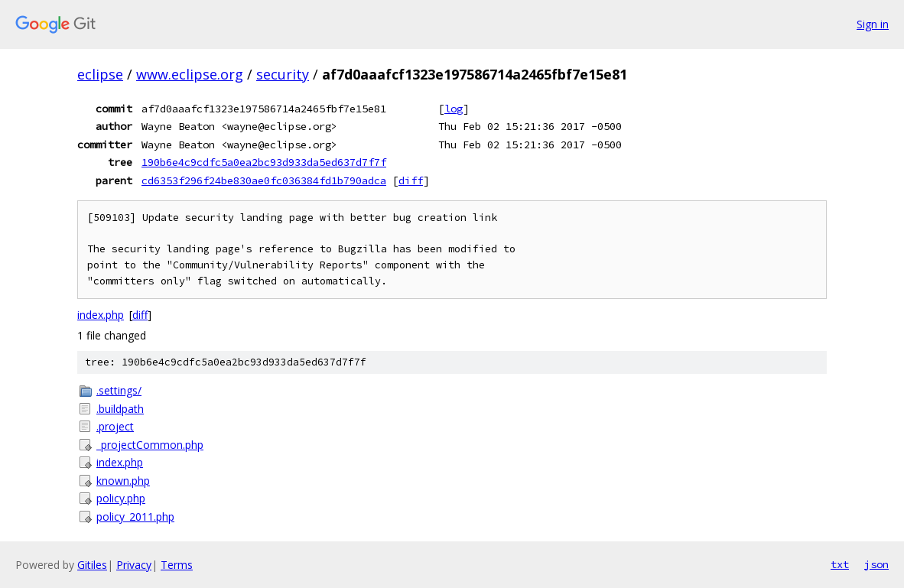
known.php (123, 481)
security (283, 74)
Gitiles (92, 565)
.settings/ (119, 390)
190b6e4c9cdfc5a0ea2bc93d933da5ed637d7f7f (264, 162)
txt (840, 564)
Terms (177, 565)
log (454, 109)
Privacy (134, 565)
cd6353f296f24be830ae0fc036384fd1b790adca (264, 180)
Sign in (873, 24)
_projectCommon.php (150, 445)
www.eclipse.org (190, 74)
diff (411, 180)
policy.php (121, 498)
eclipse (100, 74)
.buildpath (120, 409)
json (876, 564)
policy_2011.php (135, 517)
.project (115, 426)
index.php (101, 315)
